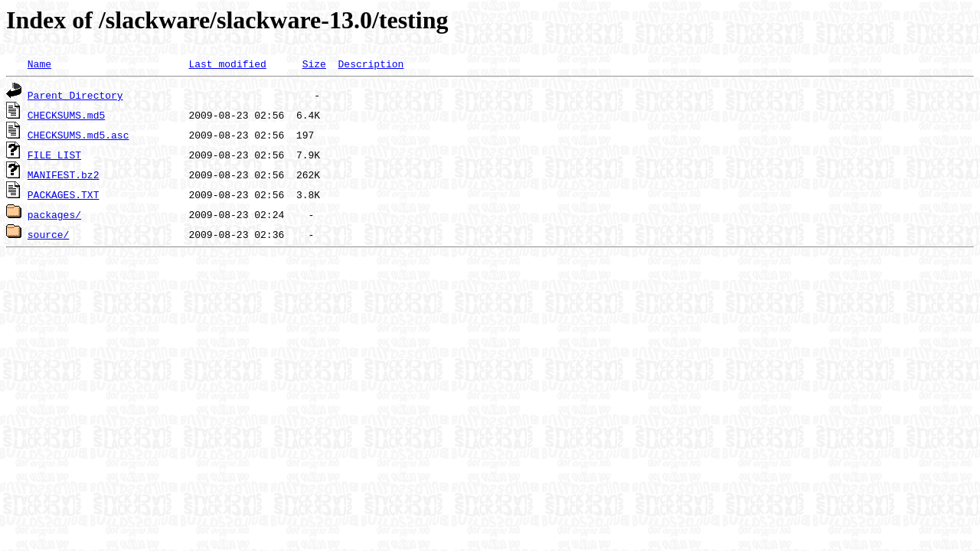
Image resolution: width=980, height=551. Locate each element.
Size (314, 64)
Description (371, 64)
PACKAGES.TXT (64, 194)
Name (39, 64)
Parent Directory (75, 95)
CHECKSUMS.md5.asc (78, 135)
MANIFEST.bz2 (64, 174)
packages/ (54, 214)
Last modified (227, 64)
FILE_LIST (54, 155)
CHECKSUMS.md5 (66, 115)
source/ (49, 234)
